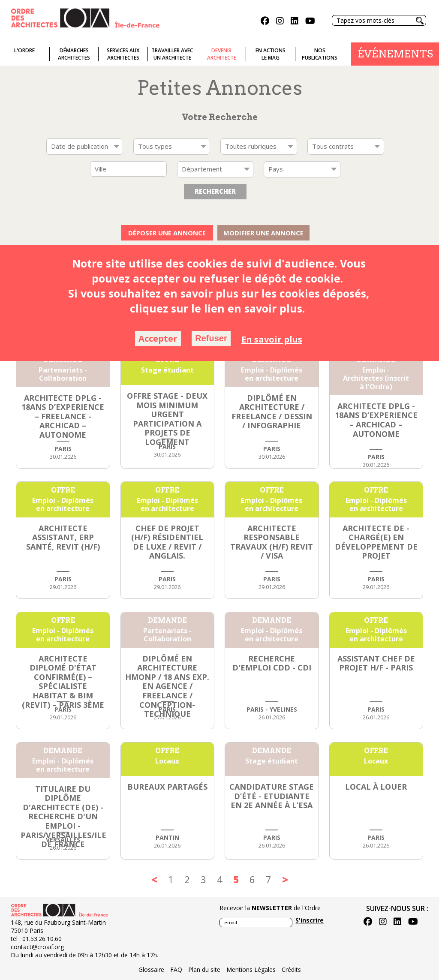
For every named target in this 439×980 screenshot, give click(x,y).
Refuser (211, 338)
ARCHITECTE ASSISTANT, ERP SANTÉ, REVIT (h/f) (63, 537)
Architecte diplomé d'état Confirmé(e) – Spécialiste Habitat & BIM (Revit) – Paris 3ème (63, 682)
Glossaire (151, 969)
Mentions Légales (251, 969)
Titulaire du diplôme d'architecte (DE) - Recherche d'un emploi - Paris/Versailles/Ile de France (63, 817)
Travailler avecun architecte (172, 54)
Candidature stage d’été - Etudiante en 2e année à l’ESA (272, 796)
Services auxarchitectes (123, 54)
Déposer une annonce (167, 233)
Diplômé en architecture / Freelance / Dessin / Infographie (272, 412)
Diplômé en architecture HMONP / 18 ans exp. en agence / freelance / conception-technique (167, 686)
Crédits (291, 969)
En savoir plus (272, 339)
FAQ (176, 969)
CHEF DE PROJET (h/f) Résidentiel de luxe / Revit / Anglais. (167, 542)
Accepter (158, 338)
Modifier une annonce (263, 233)
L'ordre (24, 50)
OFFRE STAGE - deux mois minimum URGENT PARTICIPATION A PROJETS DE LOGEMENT (167, 419)
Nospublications (320, 54)
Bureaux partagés (167, 787)
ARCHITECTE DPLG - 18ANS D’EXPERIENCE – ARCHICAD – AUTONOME (376, 420)
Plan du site (204, 969)
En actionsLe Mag (271, 54)
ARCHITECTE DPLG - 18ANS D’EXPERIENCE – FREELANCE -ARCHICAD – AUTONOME (63, 416)
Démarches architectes (74, 54)
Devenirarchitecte (222, 54)
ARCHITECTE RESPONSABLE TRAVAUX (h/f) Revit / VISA (272, 542)
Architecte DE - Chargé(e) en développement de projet (376, 542)
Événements (395, 54)
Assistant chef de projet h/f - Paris (376, 663)
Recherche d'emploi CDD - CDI (272, 663)
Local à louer (376, 787)
